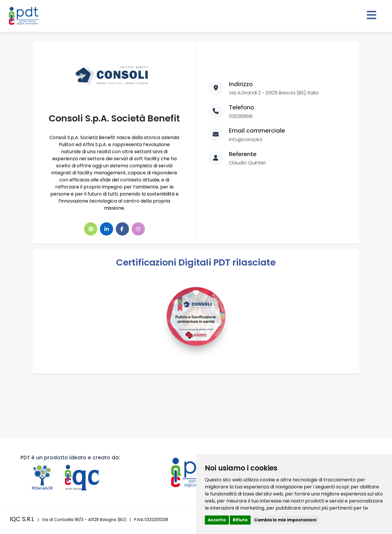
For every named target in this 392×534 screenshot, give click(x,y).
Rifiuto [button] (240, 520)
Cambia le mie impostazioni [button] (285, 520)
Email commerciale (257, 131)
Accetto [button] (217, 520)
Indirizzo (241, 84)
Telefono (242, 107)
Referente (243, 154)
